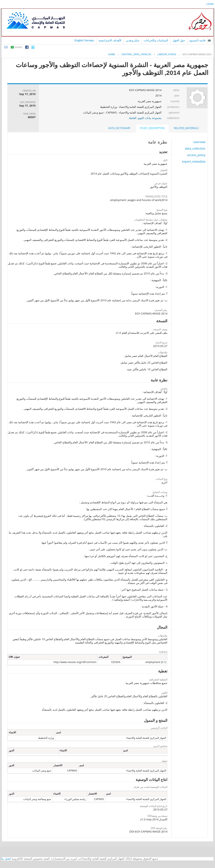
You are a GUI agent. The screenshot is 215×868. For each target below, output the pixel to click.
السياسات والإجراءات (156, 40)
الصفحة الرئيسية (209, 40)
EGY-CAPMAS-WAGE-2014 (197, 54)
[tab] (186, 128)
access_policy (196, 155)
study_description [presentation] (152, 128)
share (18, 47)
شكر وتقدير (133, 40)
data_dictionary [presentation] (119, 128)
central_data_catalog (136, 54)
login (210, 4)
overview (199, 142)
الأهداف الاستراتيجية (110, 40)
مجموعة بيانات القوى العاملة (145, 118)
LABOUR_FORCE (167, 54)
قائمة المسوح (197, 40)
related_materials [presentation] (186, 128)
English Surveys (84, 40)
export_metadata (194, 161)
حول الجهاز (179, 40)
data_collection (195, 148)
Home (112, 54)
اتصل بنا (6, 859)
